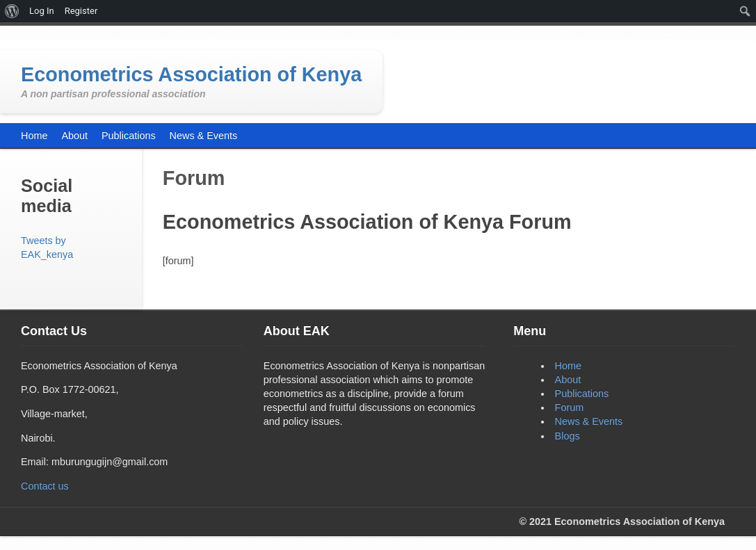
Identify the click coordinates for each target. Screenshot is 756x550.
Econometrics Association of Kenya (191, 74)
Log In (42, 11)
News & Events (589, 421)
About (568, 380)
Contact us (45, 486)
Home (568, 366)
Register (81, 11)
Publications (582, 394)
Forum (570, 407)
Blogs (568, 436)
